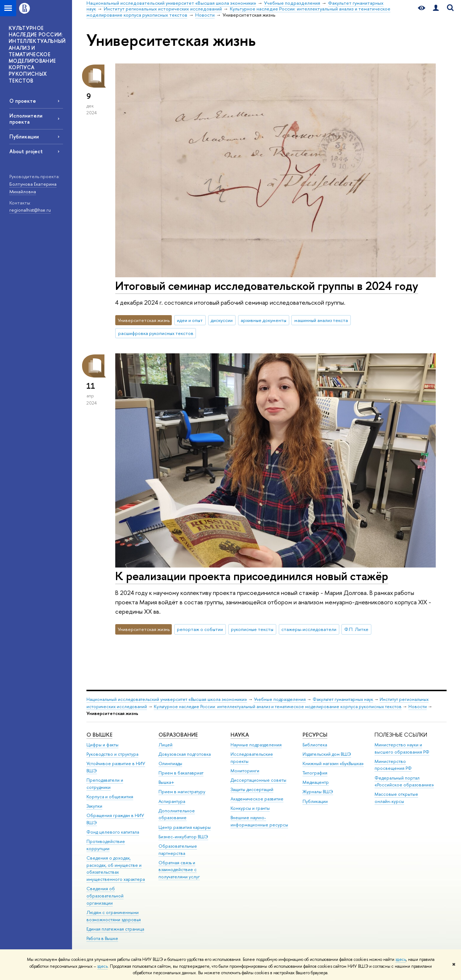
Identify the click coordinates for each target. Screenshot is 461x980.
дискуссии (222, 320)
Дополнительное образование (177, 814)
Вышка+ (166, 782)
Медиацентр (316, 782)
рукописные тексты (252, 629)
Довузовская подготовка (185, 754)
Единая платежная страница (115, 929)
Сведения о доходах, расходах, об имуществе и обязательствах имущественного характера (116, 869)
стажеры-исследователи (309, 629)
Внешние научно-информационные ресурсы (259, 821)
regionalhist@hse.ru (30, 210)
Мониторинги (245, 771)
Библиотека (315, 745)
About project (26, 151)
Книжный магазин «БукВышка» (333, 763)
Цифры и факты (102, 745)
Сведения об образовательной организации (105, 896)
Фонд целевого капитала (113, 832)
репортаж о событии (200, 629)
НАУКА (240, 735)
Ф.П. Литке (356, 629)
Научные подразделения (256, 745)
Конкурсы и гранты (250, 808)
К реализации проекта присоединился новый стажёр (252, 576)
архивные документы (263, 320)
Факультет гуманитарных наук (343, 699)
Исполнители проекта (26, 119)
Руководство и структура (112, 754)
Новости (418, 707)
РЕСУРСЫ (315, 735)
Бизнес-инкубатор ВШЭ (183, 837)
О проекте (23, 101)
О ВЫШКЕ (99, 735)
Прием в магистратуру (182, 792)
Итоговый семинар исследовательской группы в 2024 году (267, 286)
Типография (315, 773)
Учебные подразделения (280, 699)
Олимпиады (170, 763)
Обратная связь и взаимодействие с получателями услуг (179, 870)
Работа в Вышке (102, 938)
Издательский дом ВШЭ (327, 754)
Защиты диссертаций (252, 789)
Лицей (165, 745)
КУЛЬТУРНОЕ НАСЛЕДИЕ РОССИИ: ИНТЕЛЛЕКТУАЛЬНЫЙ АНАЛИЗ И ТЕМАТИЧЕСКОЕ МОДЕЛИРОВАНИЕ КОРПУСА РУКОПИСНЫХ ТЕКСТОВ (37, 54)
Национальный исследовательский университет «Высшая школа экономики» (167, 699)
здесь (401, 959)
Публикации (24, 136)
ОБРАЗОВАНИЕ (178, 735)
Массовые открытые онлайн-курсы (396, 798)
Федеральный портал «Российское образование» (404, 782)
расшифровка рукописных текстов (156, 333)
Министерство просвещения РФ (393, 765)
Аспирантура (172, 801)
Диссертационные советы (258, 780)
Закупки (94, 806)
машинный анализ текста (321, 320)
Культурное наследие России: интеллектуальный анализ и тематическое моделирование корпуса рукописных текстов (278, 707)
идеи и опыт (190, 320)
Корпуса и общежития (110, 797)
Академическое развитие (257, 799)
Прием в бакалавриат (181, 773)
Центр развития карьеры (185, 827)
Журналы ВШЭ (318, 792)
